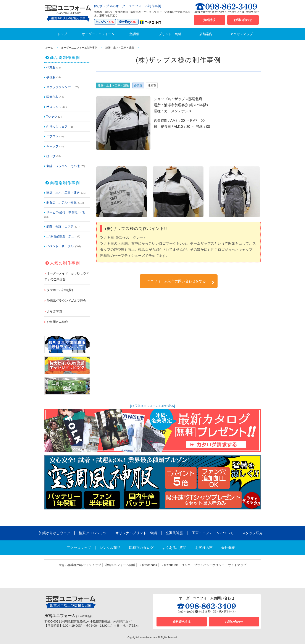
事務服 (51, 77)
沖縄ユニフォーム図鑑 (120, 565)
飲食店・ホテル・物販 (61, 202)
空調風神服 (174, 533)
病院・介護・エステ (60, 226)
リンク (186, 565)
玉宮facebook (148, 565)
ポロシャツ (54, 107)
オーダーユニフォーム (98, 34)
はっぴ (51, 156)
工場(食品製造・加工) (61, 236)
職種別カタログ (141, 548)
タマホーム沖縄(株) (60, 290)
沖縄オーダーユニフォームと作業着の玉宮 (68, 13)
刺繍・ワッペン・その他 (63, 166)
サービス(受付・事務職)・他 (65, 212)
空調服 (134, 34)
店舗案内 (206, 34)
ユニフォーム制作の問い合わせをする (181, 282)
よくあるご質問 (174, 548)
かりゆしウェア (57, 127)
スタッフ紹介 (252, 533)
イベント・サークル (60, 246)
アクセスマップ (241, 34)
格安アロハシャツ (93, 533)
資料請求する (182, 622)
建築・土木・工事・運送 (63, 193)
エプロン (52, 136)
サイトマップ (237, 565)
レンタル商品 (110, 548)
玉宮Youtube (169, 565)
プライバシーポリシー (209, 565)
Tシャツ (52, 117)
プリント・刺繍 (170, 34)
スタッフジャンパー (60, 87)
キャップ (52, 146)
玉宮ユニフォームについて (213, 533)
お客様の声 (204, 548)
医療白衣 (52, 97)
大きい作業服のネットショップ (80, 565)
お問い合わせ (243, 20)
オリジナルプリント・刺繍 (136, 533)
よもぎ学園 (54, 311)
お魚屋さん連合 (57, 322)
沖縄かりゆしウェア (55, 533)
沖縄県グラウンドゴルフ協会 (66, 301)
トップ (62, 34)
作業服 (51, 67)
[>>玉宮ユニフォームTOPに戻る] (152, 406)
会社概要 (228, 548)
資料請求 (209, 20)
